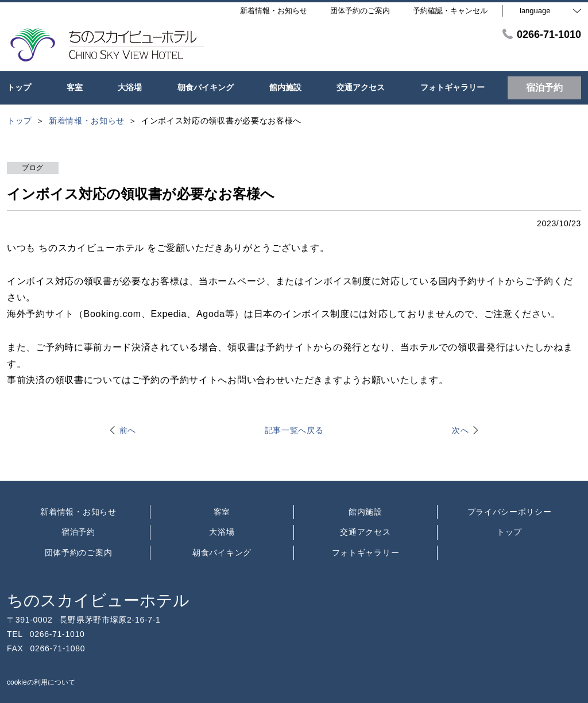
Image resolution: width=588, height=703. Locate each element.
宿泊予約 (78, 532)
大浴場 (222, 532)
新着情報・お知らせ (78, 512)
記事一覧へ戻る (294, 430)
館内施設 (365, 512)
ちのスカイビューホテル (98, 600)
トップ (509, 532)
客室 (222, 512)
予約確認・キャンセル (450, 11)
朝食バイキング (222, 553)
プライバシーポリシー (510, 512)
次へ (460, 430)
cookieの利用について (41, 682)
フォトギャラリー (366, 553)
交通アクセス (365, 532)
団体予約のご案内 (79, 553)
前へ (128, 430)
